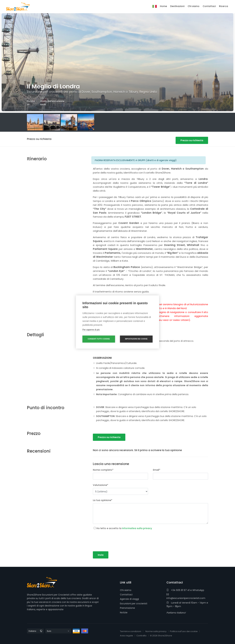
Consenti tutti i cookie (99, 339)
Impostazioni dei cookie (136, 339)
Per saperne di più (91, 330)
